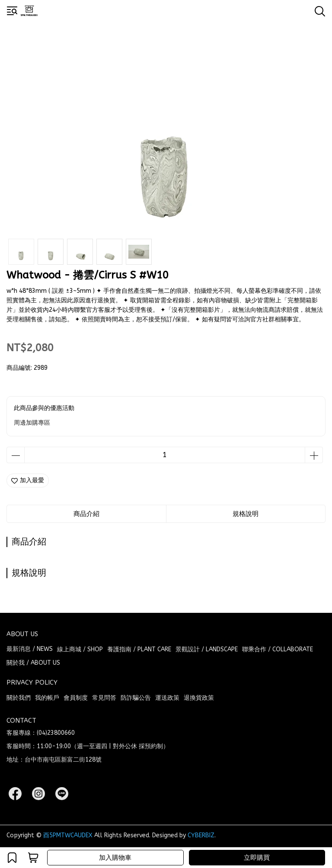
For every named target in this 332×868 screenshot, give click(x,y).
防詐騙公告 (136, 698)
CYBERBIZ (201, 835)
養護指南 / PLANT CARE (139, 649)
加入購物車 (115, 858)
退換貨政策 (199, 698)
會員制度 (76, 698)
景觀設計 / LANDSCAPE (207, 649)
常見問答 (104, 698)
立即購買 (257, 858)
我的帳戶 (47, 698)
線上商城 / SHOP (80, 649)
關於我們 (19, 698)
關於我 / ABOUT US (33, 663)
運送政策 (167, 698)
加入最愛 (28, 480)
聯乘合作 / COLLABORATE (278, 649)
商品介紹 (86, 514)
